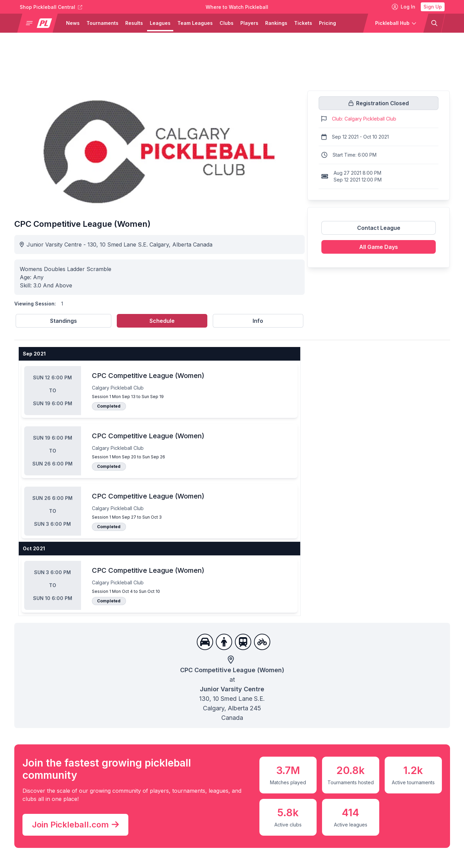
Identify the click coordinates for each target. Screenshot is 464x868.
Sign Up (433, 7)
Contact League (379, 228)
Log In (404, 7)
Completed (109, 406)
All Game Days (379, 247)
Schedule (162, 321)
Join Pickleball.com (75, 825)
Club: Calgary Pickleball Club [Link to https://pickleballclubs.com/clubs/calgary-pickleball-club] (364, 119)
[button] (40, 23)
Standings (63, 321)
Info (258, 321)
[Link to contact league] (379, 231)
